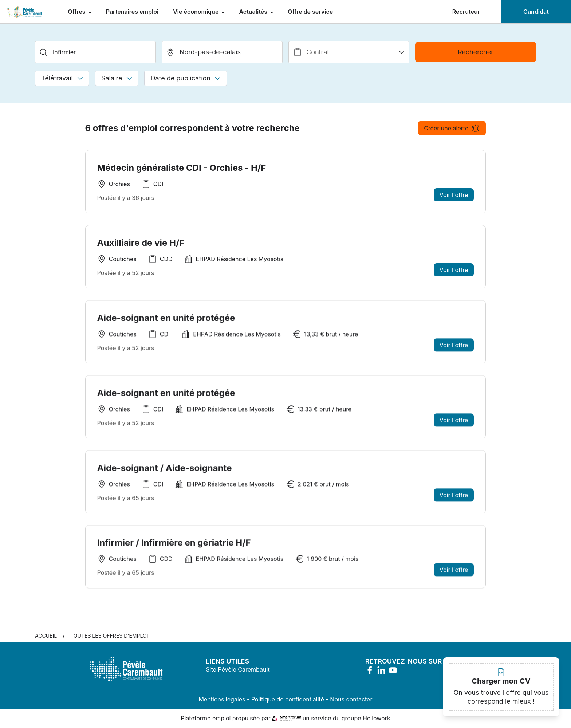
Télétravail (62, 78)
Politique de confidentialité (288, 700)
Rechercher (476, 52)
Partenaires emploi (132, 12)
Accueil (46, 636)
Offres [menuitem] (77, 12)
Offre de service (310, 12)
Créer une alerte (452, 128)
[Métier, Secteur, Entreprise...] (95, 52)
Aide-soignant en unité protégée (166, 320)
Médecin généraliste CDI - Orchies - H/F (182, 168)
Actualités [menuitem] (254, 12)
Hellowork (377, 719)
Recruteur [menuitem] (466, 12)
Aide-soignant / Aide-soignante (165, 470)
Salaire (117, 78)
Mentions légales (222, 700)
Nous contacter (351, 700)
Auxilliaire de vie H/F (141, 243)
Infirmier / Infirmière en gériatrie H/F (174, 545)
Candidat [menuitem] (536, 12)
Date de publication (186, 78)
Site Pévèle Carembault (238, 670)
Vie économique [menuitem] (196, 12)
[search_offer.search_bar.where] (222, 52)
